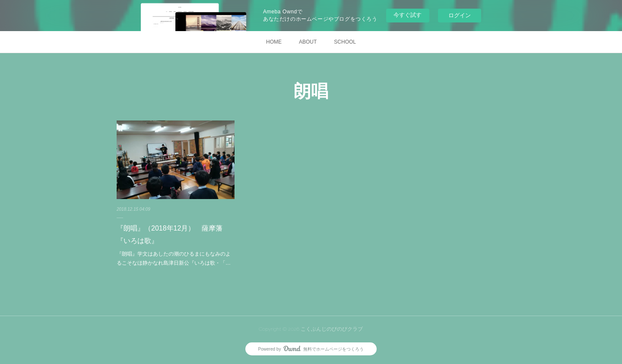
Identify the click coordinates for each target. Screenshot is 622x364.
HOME (274, 42)
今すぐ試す (408, 15)
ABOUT (308, 42)
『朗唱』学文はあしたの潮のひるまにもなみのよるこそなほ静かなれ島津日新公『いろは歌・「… (174, 259)
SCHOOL (345, 42)
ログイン (460, 15)
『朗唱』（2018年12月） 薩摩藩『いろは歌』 (170, 234)
